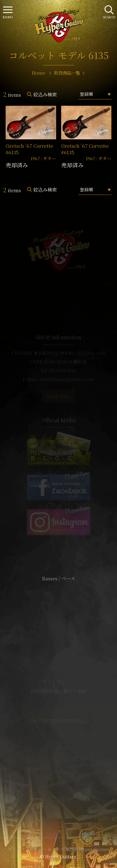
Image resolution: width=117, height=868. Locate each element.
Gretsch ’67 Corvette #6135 (29, 149)
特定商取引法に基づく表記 (59, 691)
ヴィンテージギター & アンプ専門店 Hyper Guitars (59, 849)
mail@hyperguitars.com (67, 379)
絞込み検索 (45, 94)
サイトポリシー (59, 682)
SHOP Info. (58, 396)
